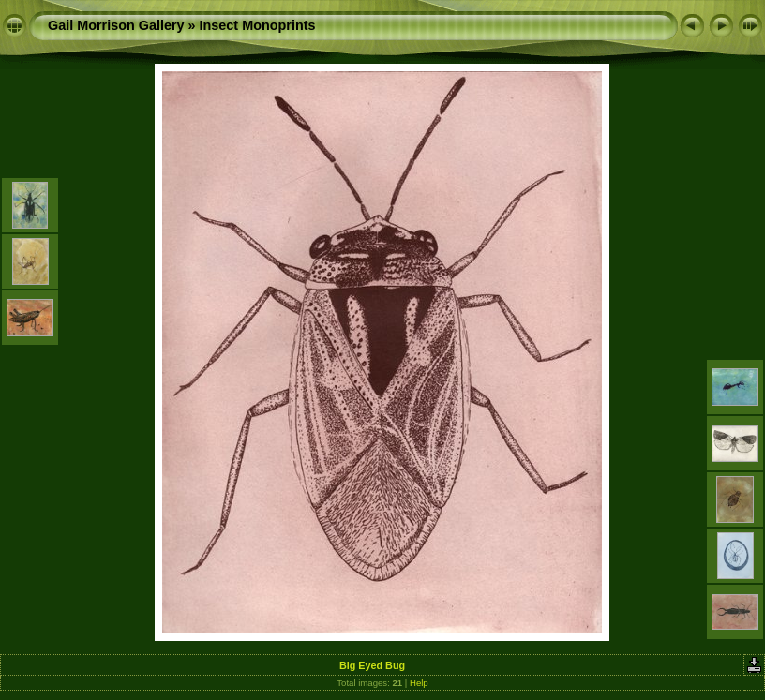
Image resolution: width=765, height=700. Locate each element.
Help (419, 683)
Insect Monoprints (258, 25)
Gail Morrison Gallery (116, 25)
